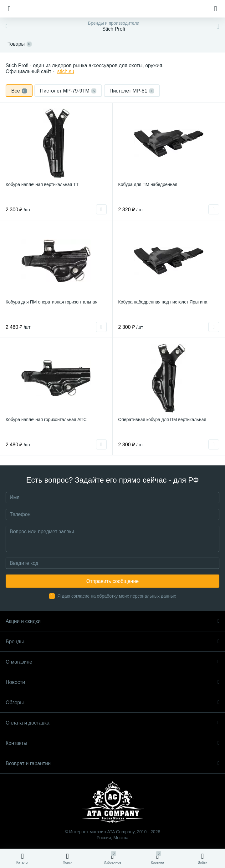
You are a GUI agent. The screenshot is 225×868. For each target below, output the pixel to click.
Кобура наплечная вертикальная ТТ (42, 184)
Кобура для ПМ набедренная (148, 184)
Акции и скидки (112, 621)
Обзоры (112, 702)
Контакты (112, 743)
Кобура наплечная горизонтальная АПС (46, 419)
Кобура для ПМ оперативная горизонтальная (51, 302)
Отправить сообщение (112, 581)
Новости (112, 682)
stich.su (66, 71)
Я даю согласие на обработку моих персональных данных (117, 596)
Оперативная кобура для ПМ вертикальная (162, 419)
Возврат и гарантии (112, 763)
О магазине (112, 662)
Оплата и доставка (112, 723)
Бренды (112, 642)
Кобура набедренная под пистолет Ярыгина (163, 302)
